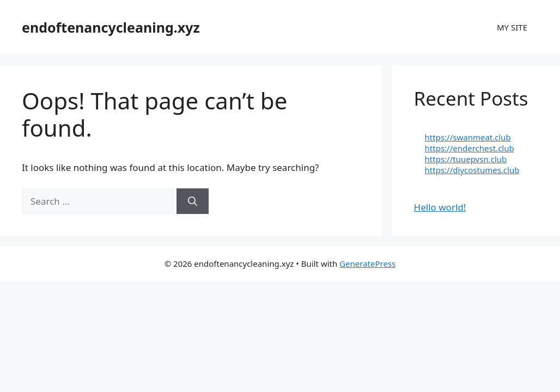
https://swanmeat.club (468, 137)
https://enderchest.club (470, 148)
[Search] (193, 201)
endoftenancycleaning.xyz (111, 27)
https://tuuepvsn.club (466, 159)
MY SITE (512, 27)
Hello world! (440, 207)
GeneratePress (367, 264)
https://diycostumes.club (472, 170)
